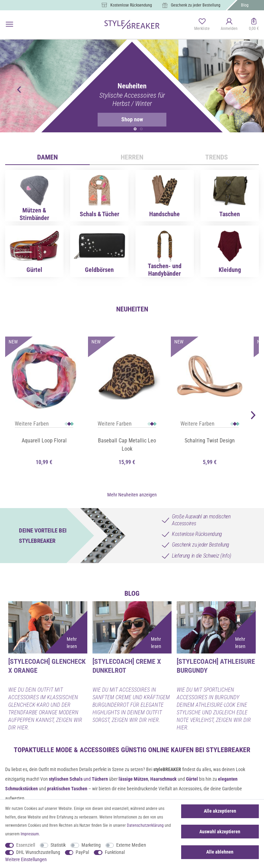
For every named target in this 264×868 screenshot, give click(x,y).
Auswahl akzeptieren (220, 832)
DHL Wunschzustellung (38, 852)
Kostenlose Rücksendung (131, 5)
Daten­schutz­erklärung (145, 825)
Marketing (91, 845)
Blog (245, 5)
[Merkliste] (202, 25)
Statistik (58, 845)
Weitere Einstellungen (26, 859)
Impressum (30, 834)
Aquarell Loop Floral (44, 441)
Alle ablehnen (220, 852)
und (78, 775)
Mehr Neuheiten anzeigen (132, 491)
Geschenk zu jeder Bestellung (196, 5)
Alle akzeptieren (220, 811)
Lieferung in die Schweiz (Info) (202, 552)
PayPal (82, 852)
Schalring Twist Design (210, 441)
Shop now (120, 120)
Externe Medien (131, 845)
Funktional (115, 852)
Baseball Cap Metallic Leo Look (127, 445)
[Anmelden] (229, 25)
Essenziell (26, 845)
